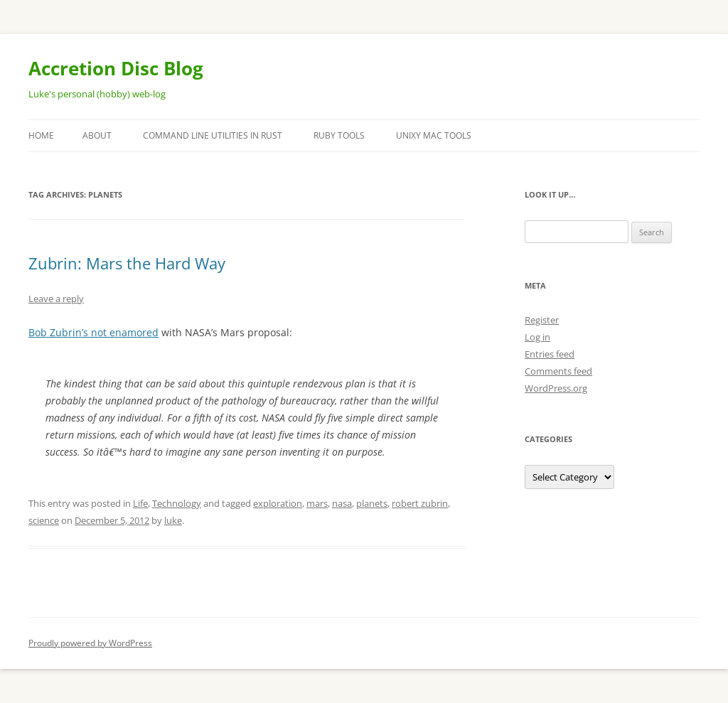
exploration (278, 503)
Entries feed (550, 354)
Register (542, 320)
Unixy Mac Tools (434, 135)
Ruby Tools (339, 135)
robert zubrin (420, 503)
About (97, 135)
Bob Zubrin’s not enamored (93, 332)
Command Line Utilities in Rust (213, 135)
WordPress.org (556, 388)
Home (41, 135)
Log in (537, 337)
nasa (342, 503)
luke (173, 520)
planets (372, 503)
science (44, 520)
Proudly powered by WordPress (90, 643)
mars (317, 503)
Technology (177, 503)
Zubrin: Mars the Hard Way (127, 263)
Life (140, 503)
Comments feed (558, 371)
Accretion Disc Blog (116, 68)
